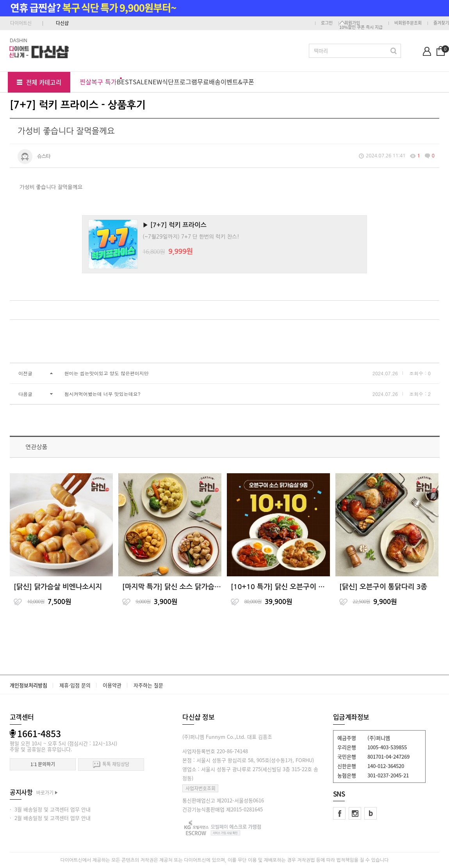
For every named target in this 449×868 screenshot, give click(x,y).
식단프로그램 (180, 82)
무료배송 (209, 82)
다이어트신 (21, 23)
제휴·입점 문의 (75, 685)
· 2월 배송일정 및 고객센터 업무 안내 (50, 818)
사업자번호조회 (200, 788)
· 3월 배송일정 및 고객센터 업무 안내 (50, 809)
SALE (140, 82)
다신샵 (62, 23)
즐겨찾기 (441, 23)
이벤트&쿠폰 (237, 82)
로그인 (327, 23)
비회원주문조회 (408, 23)
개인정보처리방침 (29, 685)
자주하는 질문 (148, 685)
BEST (125, 82)
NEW (155, 82)
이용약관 (112, 685)
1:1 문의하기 (43, 764)
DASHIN (19, 40)
